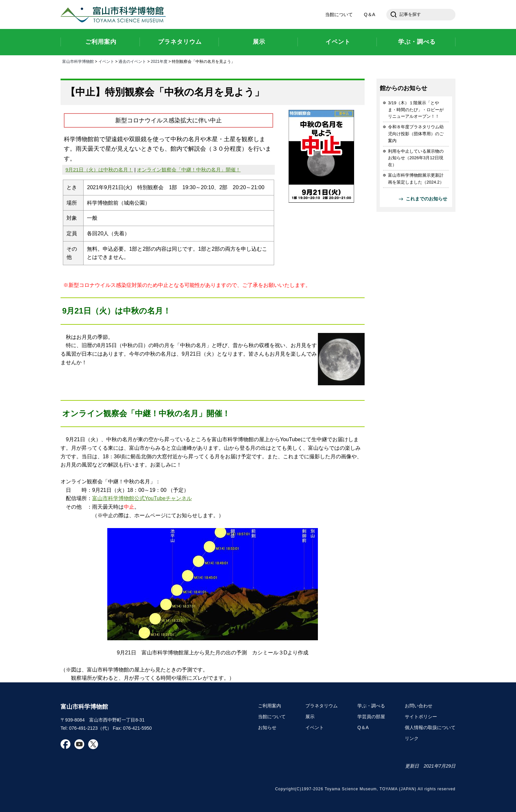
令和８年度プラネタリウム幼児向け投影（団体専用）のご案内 (416, 134)
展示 (310, 717)
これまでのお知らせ (426, 199)
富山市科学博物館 (115, 14)
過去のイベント (132, 62)
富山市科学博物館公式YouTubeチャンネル (142, 498)
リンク (412, 738)
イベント (106, 62)
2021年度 (159, 62)
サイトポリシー (421, 717)
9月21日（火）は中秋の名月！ (99, 170)
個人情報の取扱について (430, 727)
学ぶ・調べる (371, 706)
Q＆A (370, 14)
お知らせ (267, 727)
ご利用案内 (270, 706)
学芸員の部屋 (371, 717)
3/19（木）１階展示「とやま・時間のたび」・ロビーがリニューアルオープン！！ (416, 110)
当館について (339, 14)
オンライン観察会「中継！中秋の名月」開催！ (189, 170)
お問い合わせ (419, 706)
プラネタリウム (322, 706)
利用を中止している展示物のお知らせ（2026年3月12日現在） (416, 158)
